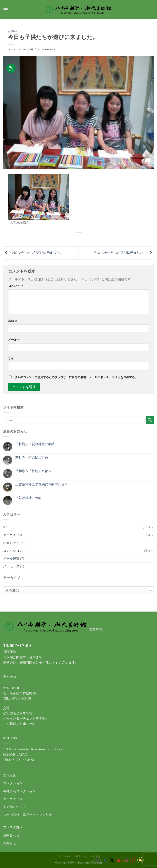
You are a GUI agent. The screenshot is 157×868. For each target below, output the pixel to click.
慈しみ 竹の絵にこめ (32, 457)
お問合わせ (11, 835)
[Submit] (150, 420)
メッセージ (11, 566)
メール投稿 (11, 559)
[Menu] (6, 9)
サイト (12, 358)
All (5, 527)
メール (14, 340)
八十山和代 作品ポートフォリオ (28, 815)
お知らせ (13, 31)
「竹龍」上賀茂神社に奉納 (35, 444)
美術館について (15, 807)
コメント (16, 286)
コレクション (13, 551)
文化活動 (10, 775)
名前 (13, 321)
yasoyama (48, 49)
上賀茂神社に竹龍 (28, 498)
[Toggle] (152, 527)
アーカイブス (13, 535)
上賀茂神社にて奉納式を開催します (41, 484)
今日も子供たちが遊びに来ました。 (33, 252)
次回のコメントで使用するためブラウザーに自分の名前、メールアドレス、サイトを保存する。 (76, 377)
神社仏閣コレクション (19, 791)
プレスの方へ (13, 827)
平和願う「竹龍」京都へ (33, 471)
